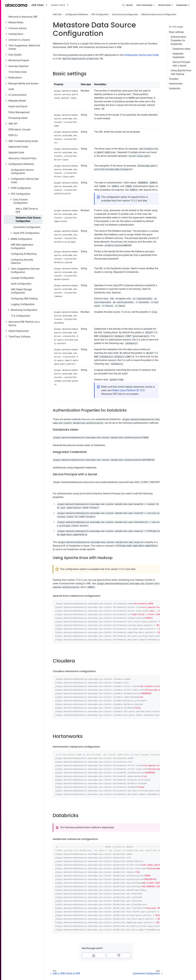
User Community (146, 5)
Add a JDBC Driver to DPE (27, 210)
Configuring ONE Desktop (24, 299)
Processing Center (18, 118)
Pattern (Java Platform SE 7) (127, 390)
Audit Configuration (21, 284)
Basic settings (176, 32)
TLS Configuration (21, 316)
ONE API (13, 124)
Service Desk (166, 5)
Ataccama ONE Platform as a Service (24, 323)
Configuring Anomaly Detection (22, 261)
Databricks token (181, 49)
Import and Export (18, 106)
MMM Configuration (21, 239)
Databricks (175, 88)
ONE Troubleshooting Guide (23, 141)
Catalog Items (16, 34)
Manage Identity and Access (23, 83)
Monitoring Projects (19, 60)
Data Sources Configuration (20, 201)
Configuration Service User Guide (25, 181)
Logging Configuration (23, 304)
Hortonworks (176, 84)
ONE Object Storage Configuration (21, 291)
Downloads (183, 5)
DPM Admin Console (19, 130)
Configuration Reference (21, 164)
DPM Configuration (21, 188)
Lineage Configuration (23, 278)
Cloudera (174, 79)
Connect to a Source (19, 40)
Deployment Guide (18, 147)
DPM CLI (13, 135)
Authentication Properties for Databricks (178, 40)
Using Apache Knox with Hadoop (181, 72)
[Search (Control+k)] (127, 5)
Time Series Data (18, 72)
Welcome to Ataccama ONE (23, 17)
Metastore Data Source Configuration (28, 219)
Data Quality (15, 55)
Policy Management (19, 112)
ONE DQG (57, 14)
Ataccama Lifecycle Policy (22, 158)
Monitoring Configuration (24, 310)
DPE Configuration (21, 194)
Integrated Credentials (178, 55)
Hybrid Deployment (19, 331)
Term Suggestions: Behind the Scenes (24, 47)
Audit (11, 89)
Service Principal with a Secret (181, 64)
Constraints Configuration (27, 227)
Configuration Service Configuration (22, 172)
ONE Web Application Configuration (22, 246)
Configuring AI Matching (24, 254)
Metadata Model (17, 101)
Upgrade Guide (16, 152)
